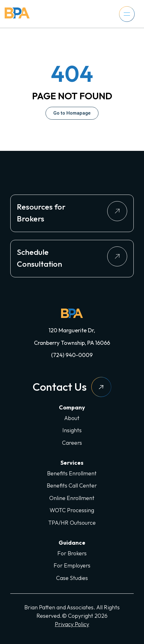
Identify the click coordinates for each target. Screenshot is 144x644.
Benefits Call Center (72, 485)
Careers (72, 443)
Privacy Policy (72, 624)
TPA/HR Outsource (72, 523)
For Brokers (72, 553)
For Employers (72, 565)
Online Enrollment (72, 498)
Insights (72, 430)
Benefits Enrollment (72, 473)
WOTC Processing (72, 510)
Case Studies (72, 578)
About (72, 418)
